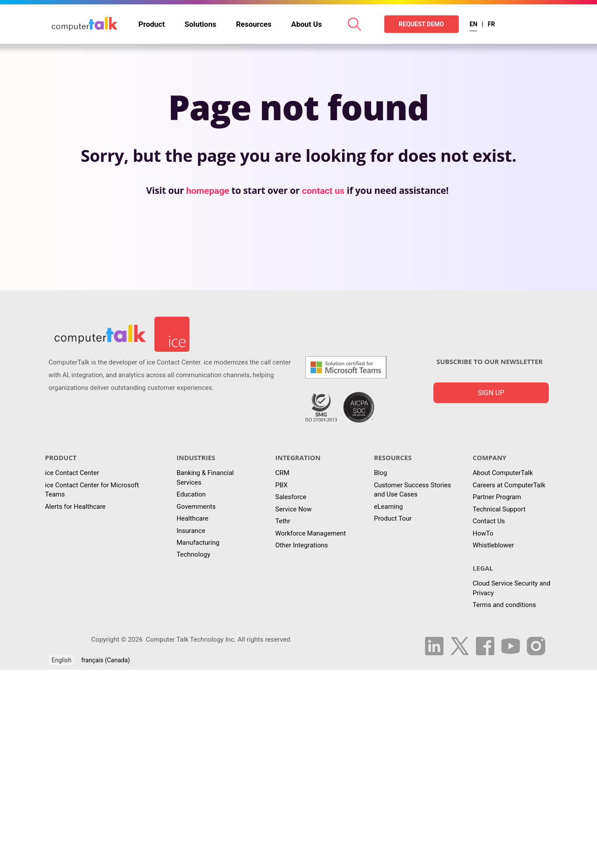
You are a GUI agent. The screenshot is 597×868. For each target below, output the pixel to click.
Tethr (283, 521)
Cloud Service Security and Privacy (512, 588)
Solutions (200, 24)
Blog (381, 473)
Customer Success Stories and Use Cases (413, 490)
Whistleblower (493, 545)
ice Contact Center (72, 473)
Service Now (294, 509)
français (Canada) (105, 660)
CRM (282, 473)
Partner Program (497, 497)
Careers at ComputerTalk (509, 485)
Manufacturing (198, 543)
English (62, 660)
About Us (307, 24)
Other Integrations (302, 545)
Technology (194, 554)
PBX (282, 485)
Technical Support (499, 509)
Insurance (191, 531)
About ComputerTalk (503, 473)
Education (191, 494)
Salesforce (291, 497)
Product (152, 24)
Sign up (491, 393)
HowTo (483, 533)
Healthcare (193, 518)
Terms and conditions (504, 605)
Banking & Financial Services (206, 477)
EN (474, 24)
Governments (196, 507)
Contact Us (489, 521)
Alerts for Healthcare (75, 507)
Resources (254, 24)
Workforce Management (311, 533)
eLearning (389, 507)
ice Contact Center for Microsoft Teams (92, 490)
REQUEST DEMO (421, 24)
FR (492, 24)
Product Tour (393, 518)
